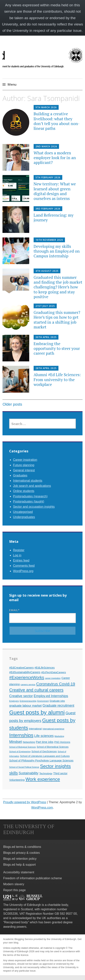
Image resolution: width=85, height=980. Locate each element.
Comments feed (24, 566)
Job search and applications (32, 486)
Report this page (14, 890)
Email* (42, 616)
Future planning (24, 465)
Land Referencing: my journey (54, 217)
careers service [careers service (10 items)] (28, 684)
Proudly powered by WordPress (25, 802)
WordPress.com (42, 808)
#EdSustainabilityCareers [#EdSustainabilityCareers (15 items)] (25, 672)
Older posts (12, 404)
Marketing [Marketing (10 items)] (59, 736)
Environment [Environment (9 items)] (43, 701)
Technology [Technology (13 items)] (46, 773)
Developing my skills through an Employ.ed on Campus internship (57, 251)
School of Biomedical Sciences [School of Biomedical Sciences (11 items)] (53, 747)
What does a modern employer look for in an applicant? (55, 158)
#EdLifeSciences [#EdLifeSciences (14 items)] (45, 668)
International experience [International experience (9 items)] (53, 729)
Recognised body (16, 922)
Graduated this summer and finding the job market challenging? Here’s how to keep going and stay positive (58, 287)
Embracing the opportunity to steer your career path (57, 348)
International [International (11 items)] (35, 729)
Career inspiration (25, 460)
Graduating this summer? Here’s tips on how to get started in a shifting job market (57, 320)
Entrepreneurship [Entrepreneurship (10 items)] (28, 701)
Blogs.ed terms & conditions (22, 847)
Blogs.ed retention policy (20, 859)
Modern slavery (14, 884)
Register (19, 550)
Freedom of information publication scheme (33, 878)
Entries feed (21, 560)
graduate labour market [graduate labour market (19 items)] (25, 706)
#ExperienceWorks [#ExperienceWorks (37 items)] (27, 677)
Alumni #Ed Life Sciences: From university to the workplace (57, 379)
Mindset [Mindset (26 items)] (15, 742)
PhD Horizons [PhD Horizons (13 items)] (62, 742)
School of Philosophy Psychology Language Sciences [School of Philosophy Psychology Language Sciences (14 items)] (41, 761)
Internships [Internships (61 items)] (21, 735)
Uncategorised (23, 512)
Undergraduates (24, 517)
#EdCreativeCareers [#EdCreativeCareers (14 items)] (21, 668)
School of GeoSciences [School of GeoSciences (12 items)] (44, 751)
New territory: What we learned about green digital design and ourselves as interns (55, 191)
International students (28, 481)
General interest (24, 470)
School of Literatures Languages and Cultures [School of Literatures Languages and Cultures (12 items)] (45, 756)
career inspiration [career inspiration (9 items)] (53, 678)
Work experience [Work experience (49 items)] (43, 779)
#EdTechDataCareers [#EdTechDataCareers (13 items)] (54, 672)
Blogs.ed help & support (19, 865)
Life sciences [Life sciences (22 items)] (44, 736)
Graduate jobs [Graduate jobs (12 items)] (57, 701)
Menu (12, 84)
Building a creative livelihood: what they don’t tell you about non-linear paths (57, 121)
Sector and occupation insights (34, 507)
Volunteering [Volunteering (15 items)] (17, 780)
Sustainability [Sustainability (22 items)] (29, 773)
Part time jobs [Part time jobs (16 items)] (45, 742)
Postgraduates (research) (30, 496)
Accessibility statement (19, 872)
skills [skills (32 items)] (13, 773)
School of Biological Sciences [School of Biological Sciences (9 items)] (22, 747)
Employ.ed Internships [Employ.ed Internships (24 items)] (51, 696)
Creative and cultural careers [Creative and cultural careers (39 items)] (36, 690)
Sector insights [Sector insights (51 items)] (55, 766)
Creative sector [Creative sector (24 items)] (21, 696)
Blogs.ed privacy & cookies (21, 853)
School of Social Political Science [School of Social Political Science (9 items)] (24, 767)
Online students (24, 491)
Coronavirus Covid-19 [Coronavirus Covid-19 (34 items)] (56, 684)
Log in (17, 555)
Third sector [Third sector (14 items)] (60, 773)
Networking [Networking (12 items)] (29, 742)
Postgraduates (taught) (29, 501)
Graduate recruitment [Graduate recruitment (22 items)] (58, 706)
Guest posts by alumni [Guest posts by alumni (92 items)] (37, 712)
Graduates (20, 475)
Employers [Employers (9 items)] (14, 701)
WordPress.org (23, 571)
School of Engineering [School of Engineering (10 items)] (20, 752)
